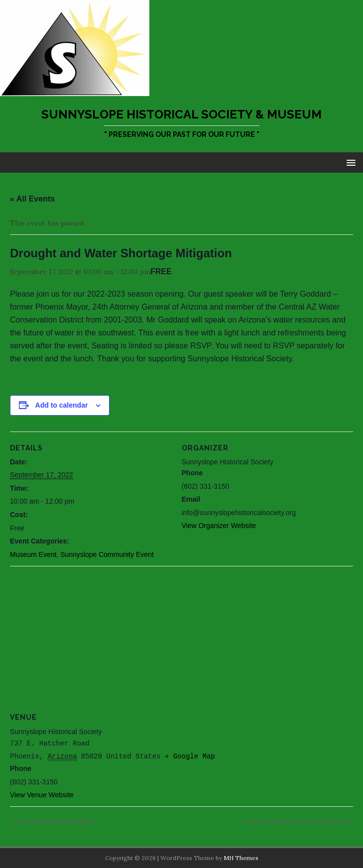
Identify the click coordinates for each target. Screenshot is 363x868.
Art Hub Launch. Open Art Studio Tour (297, 822)
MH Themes (241, 858)
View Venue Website (42, 795)
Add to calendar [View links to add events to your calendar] (62, 405)
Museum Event (33, 554)
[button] (349, 162)
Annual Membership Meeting (54, 822)
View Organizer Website (219, 526)
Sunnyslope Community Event (107, 554)
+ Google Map (190, 757)
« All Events (32, 199)
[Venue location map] (181, 638)
